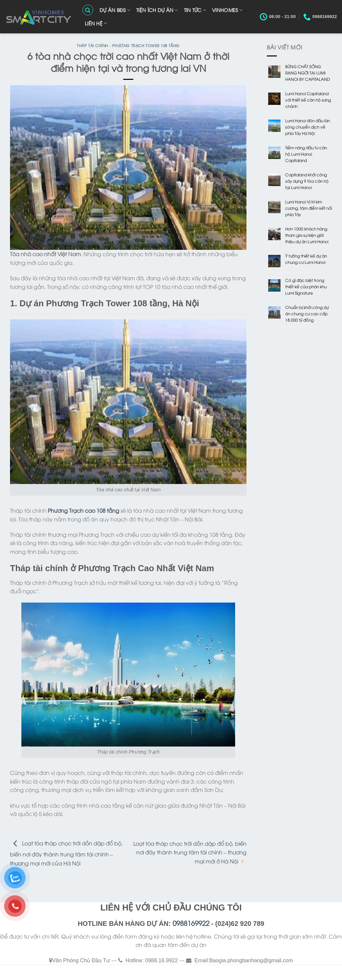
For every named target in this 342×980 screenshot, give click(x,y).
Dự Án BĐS (115, 10)
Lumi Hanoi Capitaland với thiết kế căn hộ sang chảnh (308, 100)
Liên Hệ (96, 23)
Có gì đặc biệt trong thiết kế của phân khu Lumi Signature (306, 286)
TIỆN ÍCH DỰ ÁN (157, 10)
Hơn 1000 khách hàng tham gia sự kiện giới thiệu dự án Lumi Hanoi (307, 235)
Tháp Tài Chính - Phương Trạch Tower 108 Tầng (128, 45)
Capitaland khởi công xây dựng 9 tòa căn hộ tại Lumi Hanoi (307, 181)
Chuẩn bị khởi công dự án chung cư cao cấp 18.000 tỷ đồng (307, 313)
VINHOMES (227, 10)
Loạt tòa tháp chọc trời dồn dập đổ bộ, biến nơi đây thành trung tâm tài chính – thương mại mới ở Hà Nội (190, 852)
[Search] (88, 10)
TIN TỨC (195, 10)
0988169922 (191, 923)
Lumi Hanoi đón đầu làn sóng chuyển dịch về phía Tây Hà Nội (308, 127)
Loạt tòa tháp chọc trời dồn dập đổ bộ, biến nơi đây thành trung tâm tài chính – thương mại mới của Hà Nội (66, 853)
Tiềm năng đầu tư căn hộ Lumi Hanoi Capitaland (306, 154)
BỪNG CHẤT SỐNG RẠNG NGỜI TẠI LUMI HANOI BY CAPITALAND (308, 73)
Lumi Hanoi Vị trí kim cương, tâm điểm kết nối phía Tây (309, 208)
